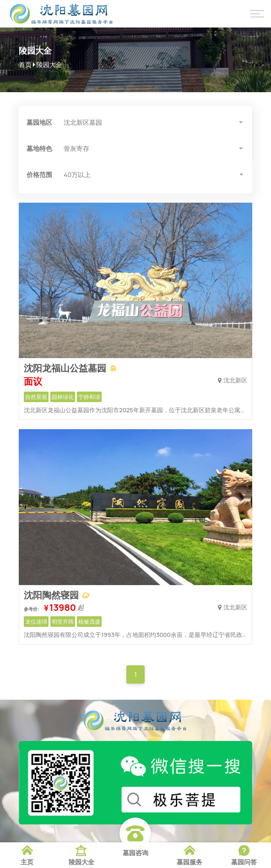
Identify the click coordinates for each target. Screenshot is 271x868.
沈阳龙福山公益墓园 (66, 368)
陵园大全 (49, 64)
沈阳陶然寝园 (52, 595)
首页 (25, 64)
